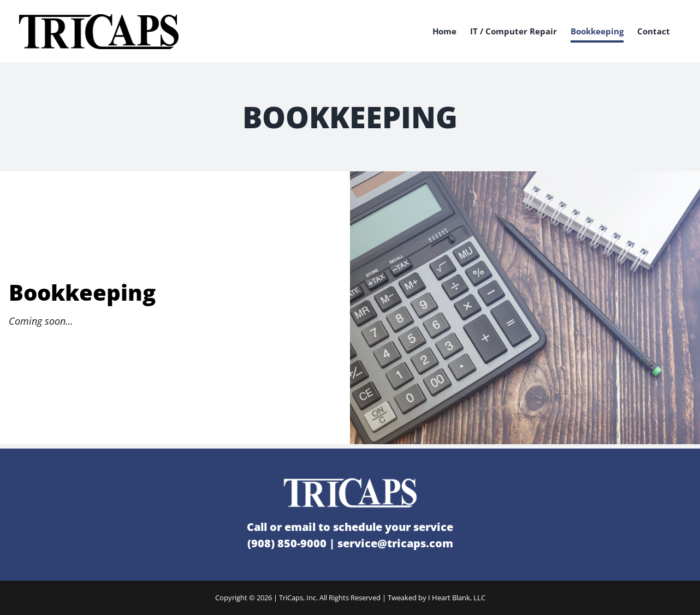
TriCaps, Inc (298, 598)
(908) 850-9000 (287, 543)
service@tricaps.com (395, 543)
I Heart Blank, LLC (457, 598)
